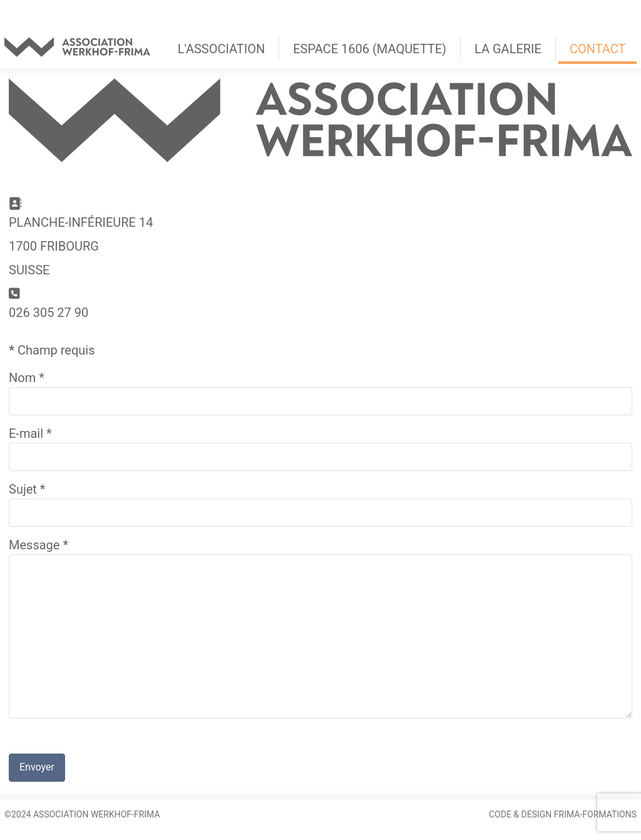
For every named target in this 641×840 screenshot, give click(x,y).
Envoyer (37, 767)
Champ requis (52, 350)
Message (38, 545)
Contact (598, 49)
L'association (221, 49)
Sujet (27, 489)
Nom (27, 378)
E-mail (30, 433)
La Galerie (508, 49)
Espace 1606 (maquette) (370, 49)
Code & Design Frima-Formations (563, 814)
